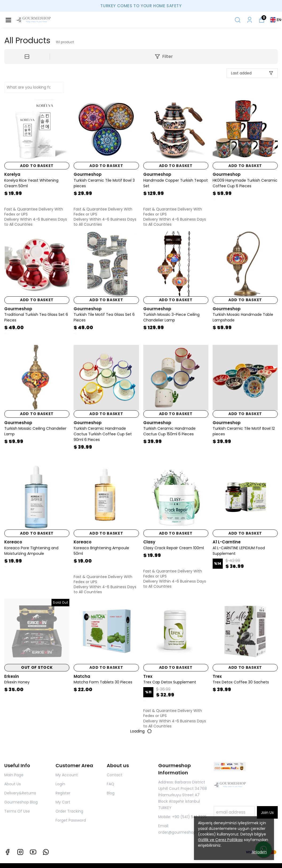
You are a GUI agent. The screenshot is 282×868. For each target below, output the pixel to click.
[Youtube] (33, 852)
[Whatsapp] (46, 852)
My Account (67, 775)
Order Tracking (69, 811)
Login (60, 784)
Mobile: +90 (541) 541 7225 (182, 817)
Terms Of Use (17, 811)
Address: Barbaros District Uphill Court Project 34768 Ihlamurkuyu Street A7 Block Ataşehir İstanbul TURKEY (182, 795)
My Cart (63, 802)
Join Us (267, 813)
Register (63, 793)
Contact (115, 775)
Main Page (14, 775)
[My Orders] (250, 20)
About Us (13, 784)
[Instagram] (20, 852)
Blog (111, 793)
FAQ (110, 784)
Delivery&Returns (20, 793)
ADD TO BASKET (37, 166)
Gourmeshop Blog (21, 802)
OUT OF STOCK (37, 667)
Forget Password (71, 820)
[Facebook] (7, 852)
